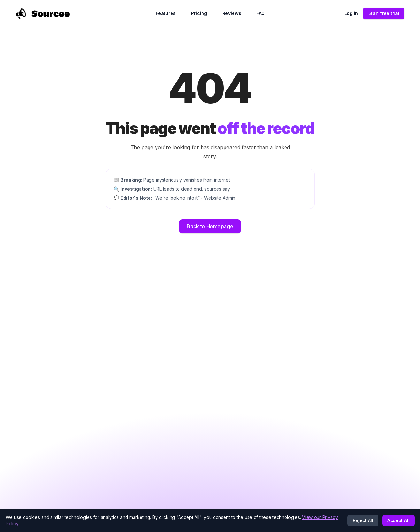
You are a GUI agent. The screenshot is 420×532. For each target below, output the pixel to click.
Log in (351, 13)
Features (166, 13)
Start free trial (384, 13)
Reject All (363, 520)
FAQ (261, 13)
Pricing (199, 13)
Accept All (398, 520)
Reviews (232, 13)
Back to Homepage (210, 226)
